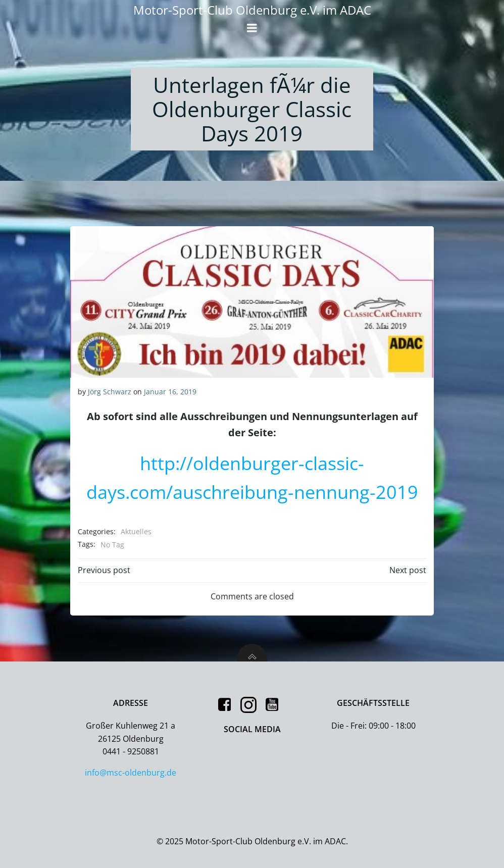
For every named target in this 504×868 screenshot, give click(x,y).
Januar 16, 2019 (170, 392)
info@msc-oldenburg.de (131, 773)
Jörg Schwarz (110, 392)
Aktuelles (136, 531)
